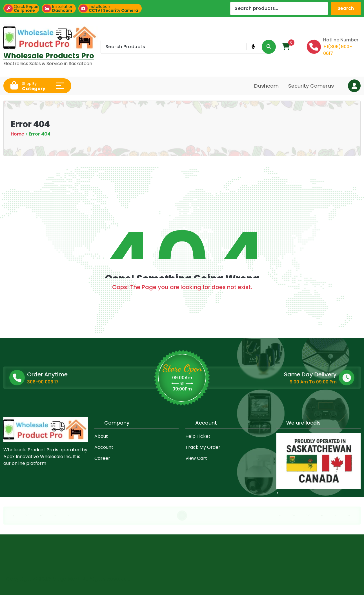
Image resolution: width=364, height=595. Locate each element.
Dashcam (266, 86)
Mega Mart (66, 577)
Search (346, 8)
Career (102, 458)
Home (17, 134)
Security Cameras (311, 86)
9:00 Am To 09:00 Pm (266, 382)
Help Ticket (198, 436)
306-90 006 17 (82, 382)
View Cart (196, 458)
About (101, 436)
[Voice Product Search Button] (253, 47)
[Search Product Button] (269, 47)
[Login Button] (354, 86)
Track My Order (203, 447)
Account (104, 447)
